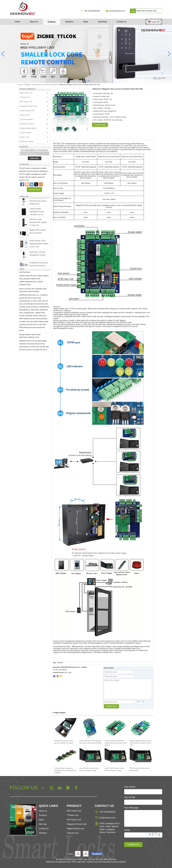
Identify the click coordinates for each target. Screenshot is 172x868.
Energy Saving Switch (28, 128)
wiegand (60, 663)
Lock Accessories (26, 119)
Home (17, 22)
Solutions (69, 22)
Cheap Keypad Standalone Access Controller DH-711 (37, 212)
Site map (43, 824)
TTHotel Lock (25, 97)
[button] (83, 81)
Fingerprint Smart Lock (28, 106)
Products (52, 22)
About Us (34, 22)
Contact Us (121, 22)
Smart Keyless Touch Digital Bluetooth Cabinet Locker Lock (39, 245)
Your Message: (131, 808)
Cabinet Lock (25, 115)
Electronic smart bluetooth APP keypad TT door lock (39, 223)
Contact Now (34, 190)
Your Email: (130, 797)
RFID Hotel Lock (26, 93)
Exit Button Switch (27, 141)
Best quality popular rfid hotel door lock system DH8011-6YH (38, 202)
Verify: (127, 830)
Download (102, 22)
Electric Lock (25, 137)
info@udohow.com (117, 11)
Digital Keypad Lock (27, 111)
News (86, 22)
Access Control (37, 85)
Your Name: (130, 787)
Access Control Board (50, 85)
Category (27, 85)
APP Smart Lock (26, 102)
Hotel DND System (27, 124)
